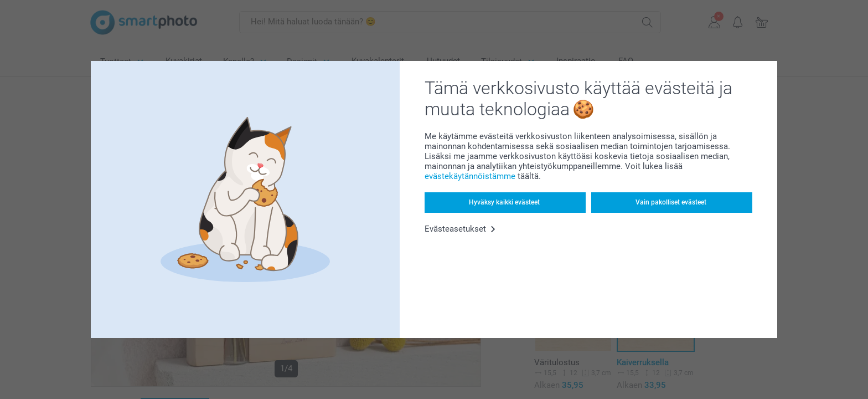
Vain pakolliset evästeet (671, 202)
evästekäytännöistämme (470, 176)
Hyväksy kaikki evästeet (504, 202)
